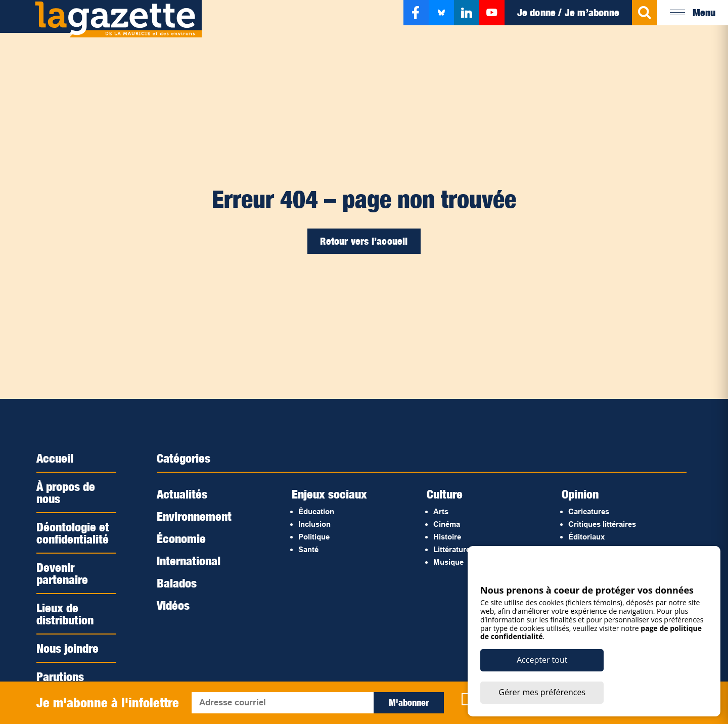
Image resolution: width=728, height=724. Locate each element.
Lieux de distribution (65, 614)
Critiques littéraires (602, 524)
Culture (445, 494)
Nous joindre (67, 648)
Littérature (452, 549)
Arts (441, 511)
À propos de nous (66, 492)
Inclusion (314, 524)
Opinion (580, 494)
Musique (448, 562)
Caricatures (589, 511)
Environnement (194, 516)
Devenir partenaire (62, 573)
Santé (308, 549)
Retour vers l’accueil (364, 241)
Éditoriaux (586, 537)
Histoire (447, 537)
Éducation (316, 511)
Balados (177, 583)
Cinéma (447, 524)
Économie (181, 538)
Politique (314, 537)
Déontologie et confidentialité (73, 533)
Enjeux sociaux (329, 494)
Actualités (182, 494)
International (189, 561)
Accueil (55, 458)
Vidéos (173, 605)
